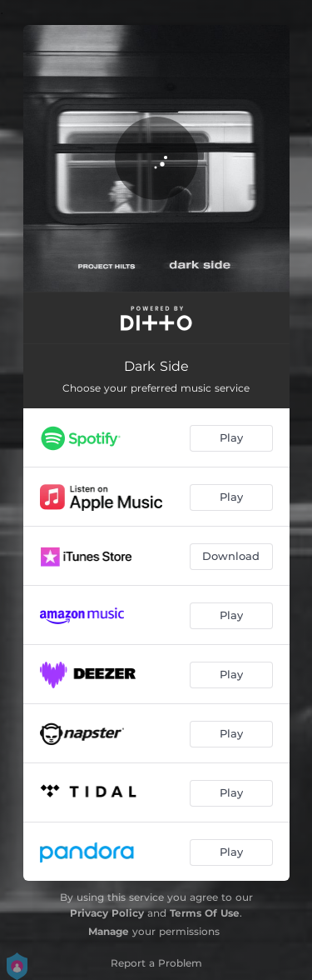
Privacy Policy (107, 913)
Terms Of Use (205, 913)
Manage (109, 931)
